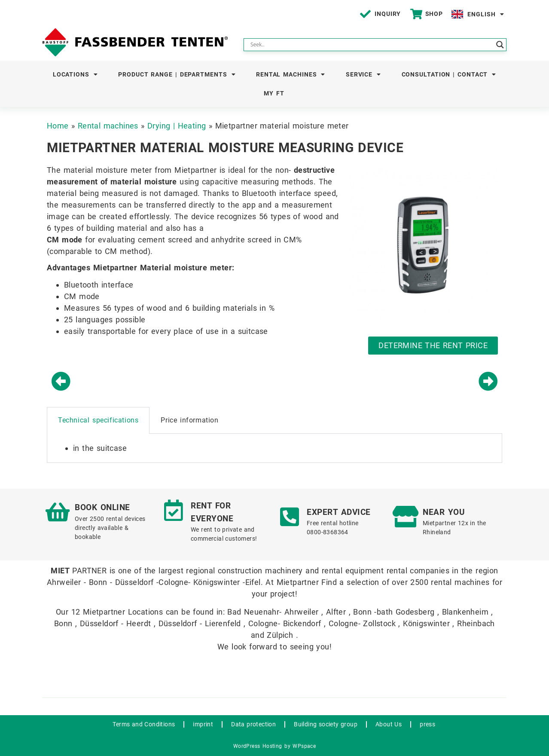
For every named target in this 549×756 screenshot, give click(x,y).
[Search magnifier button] (500, 45)
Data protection (253, 724)
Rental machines (291, 74)
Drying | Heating (177, 126)
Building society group (326, 724)
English (486, 14)
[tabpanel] (274, 448)
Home (58, 126)
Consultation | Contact (449, 74)
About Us (389, 724)
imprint (203, 724)
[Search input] (371, 45)
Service (363, 74)
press (427, 724)
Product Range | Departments (177, 74)
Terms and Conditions (144, 724)
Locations (75, 74)
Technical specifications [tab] (98, 420)
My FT (274, 93)
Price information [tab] (189, 420)
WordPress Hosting (258, 746)
